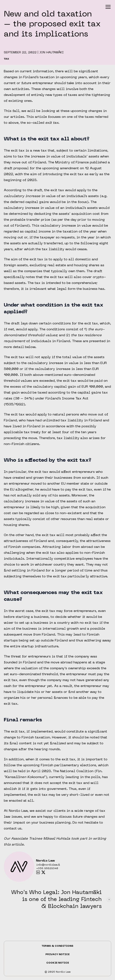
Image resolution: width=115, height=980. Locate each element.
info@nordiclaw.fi (48, 865)
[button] (108, 7)
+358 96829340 (47, 869)
